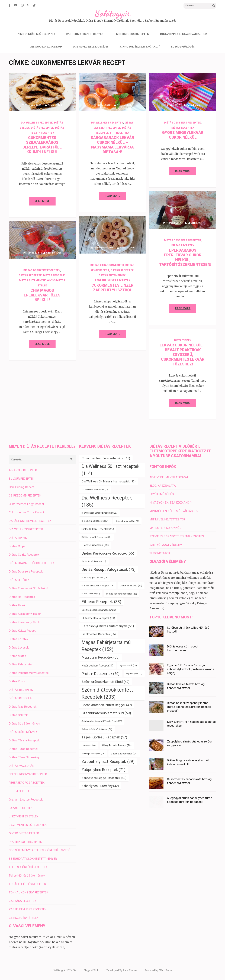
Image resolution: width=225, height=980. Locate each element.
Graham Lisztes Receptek (26, 799)
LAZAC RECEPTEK (21, 808)
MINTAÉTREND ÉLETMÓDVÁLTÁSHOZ (174, 511)
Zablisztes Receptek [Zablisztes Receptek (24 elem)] (124, 754)
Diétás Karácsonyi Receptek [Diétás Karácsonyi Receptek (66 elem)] (108, 553)
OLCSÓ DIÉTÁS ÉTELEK (24, 833)
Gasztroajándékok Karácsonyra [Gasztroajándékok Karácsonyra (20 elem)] (99, 610)
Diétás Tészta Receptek (24, 740)
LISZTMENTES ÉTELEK (24, 816)
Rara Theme (130, 970)
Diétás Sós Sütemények (24, 723)
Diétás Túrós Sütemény (24, 757)
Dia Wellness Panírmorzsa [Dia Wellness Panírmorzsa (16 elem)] (95, 490)
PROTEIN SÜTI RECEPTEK (25, 842)
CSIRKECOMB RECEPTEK (25, 495)
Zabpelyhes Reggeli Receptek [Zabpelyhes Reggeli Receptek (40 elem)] (104, 778)
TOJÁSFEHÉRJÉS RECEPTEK (27, 884)
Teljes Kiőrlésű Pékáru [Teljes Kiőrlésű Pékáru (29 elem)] (97, 729)
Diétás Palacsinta (20, 664)
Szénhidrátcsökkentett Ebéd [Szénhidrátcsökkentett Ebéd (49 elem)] (106, 682)
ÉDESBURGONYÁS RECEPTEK (28, 774)
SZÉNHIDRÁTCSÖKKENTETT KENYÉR (33, 859)
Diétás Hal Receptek (22, 597)
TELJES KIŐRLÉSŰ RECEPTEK (37, 34)
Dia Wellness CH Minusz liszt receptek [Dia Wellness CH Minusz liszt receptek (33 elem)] (109, 481)
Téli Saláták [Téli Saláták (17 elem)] (89, 745)
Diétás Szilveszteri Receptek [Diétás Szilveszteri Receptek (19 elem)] (98, 586)
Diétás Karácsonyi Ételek (25, 614)
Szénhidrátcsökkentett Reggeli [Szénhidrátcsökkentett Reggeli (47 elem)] (107, 705)
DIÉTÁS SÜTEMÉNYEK (112, 275)
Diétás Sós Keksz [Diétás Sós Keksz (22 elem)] (131, 586)
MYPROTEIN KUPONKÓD (46, 47)
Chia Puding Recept (22, 487)
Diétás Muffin (17, 656)
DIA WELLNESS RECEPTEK (37, 123)
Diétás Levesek (19, 647)
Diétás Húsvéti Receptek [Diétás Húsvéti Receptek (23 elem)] (97, 537)
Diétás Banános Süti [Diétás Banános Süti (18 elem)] (127, 521)
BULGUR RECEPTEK (21, 479)
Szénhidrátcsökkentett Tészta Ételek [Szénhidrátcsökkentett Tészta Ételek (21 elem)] (102, 721)
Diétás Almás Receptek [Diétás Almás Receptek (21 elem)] (95, 521)
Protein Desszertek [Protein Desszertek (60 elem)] (101, 674)
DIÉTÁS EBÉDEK (19, 580)
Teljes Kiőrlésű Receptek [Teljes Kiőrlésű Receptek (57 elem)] (104, 737)
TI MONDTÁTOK (160, 553)
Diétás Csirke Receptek (24, 555)
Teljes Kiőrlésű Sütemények (27, 875)
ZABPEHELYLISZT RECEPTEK (85, 34)
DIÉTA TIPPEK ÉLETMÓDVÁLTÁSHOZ (183, 34)
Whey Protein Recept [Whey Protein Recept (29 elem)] (117, 745)
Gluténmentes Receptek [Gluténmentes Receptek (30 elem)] (98, 618)
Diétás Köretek (18, 639)
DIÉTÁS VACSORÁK (21, 766)
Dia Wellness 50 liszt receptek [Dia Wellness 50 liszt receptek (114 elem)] (110, 470)
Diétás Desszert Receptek (182, 123)
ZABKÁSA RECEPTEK (22, 901)
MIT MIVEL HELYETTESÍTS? (91, 47)
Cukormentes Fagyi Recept (26, 504)
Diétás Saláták (18, 715)
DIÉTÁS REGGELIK (54, 275)
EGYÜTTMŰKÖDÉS (183, 47)
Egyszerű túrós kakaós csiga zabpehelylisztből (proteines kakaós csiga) (191, 669)
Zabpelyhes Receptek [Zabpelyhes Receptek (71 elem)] (103, 770)
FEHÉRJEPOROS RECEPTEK (132, 34)
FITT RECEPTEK (120, 133)
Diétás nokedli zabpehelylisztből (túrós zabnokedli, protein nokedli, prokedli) (189, 707)
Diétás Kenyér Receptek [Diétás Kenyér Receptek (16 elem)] (94, 561)
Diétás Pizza (17, 681)
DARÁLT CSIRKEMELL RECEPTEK (30, 521)
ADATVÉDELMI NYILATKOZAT (169, 477)
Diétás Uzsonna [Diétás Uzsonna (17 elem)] (91, 594)
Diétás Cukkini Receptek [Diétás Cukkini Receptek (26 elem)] (98, 529)
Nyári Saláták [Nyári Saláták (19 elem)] (128, 666)
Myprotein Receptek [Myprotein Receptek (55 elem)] (101, 657)
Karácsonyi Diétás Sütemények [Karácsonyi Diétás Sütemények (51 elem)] (108, 626)
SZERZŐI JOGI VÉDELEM (166, 545)
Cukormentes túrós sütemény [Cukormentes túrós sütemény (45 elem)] (106, 458)
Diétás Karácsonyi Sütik (107, 265)
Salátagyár (113, 13)
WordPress (166, 970)
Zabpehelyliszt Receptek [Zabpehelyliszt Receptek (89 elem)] (108, 762)
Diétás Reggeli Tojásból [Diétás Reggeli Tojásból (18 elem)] (94, 578)
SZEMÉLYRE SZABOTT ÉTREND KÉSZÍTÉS (177, 536)
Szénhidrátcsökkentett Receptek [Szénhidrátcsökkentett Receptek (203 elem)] (107, 693)
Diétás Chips (17, 546)
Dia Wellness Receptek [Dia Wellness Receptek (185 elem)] (107, 501)
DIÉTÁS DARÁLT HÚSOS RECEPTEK (32, 563)
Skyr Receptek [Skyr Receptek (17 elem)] (134, 674)
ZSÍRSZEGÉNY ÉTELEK (24, 918)
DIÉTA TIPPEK (183, 340)
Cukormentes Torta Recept (26, 512)
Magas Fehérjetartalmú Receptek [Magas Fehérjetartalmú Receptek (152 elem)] (106, 646)
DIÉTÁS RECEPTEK (42, 128)
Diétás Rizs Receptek (23, 707)
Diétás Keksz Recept (22, 631)
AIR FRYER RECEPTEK (23, 470)
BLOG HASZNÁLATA (163, 486)
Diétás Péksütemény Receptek (29, 673)
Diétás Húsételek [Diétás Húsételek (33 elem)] (95, 545)
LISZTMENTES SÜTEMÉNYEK (28, 825)
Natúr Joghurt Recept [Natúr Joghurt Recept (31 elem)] (97, 666)
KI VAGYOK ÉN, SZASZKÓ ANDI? (140, 47)
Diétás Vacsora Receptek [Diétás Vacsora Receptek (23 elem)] (122, 594)
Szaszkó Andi (55, 105)
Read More (42, 201)
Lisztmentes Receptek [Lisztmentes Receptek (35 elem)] (99, 634)
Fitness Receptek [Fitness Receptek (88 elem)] (101, 602)
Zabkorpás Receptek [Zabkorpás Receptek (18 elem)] (93, 754)
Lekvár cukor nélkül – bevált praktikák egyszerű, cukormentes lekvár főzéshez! (183, 355)
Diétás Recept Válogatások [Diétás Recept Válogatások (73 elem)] (109, 569)
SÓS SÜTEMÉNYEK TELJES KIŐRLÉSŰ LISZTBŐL (40, 850)
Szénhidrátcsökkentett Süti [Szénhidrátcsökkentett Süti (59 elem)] (106, 713)
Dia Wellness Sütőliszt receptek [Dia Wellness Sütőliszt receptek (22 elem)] (99, 513)
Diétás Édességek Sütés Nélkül (29, 588)
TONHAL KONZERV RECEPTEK (28, 892)
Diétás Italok (17, 605)
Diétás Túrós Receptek (24, 749)
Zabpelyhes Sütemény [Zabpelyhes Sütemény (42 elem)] (100, 786)
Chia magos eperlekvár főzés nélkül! (42, 295)
